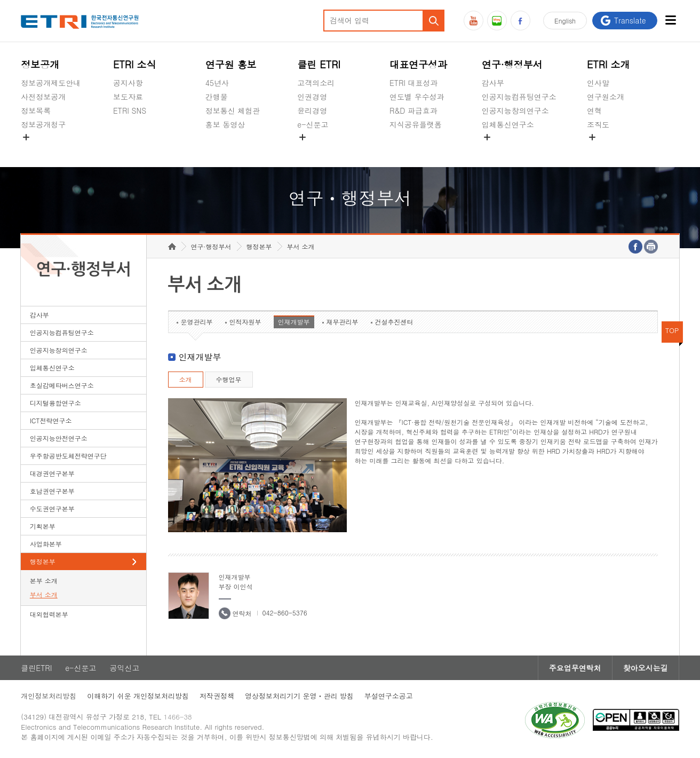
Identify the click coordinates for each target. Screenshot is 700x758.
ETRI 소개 (608, 64)
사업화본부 (46, 544)
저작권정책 (217, 696)
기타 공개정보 (611, 149)
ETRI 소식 (135, 64)
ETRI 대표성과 (414, 83)
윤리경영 (312, 110)
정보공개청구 (43, 124)
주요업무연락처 (575, 668)
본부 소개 (44, 581)
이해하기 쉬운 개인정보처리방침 (138, 696)
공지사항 (128, 83)
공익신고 (312, 149)
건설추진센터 (394, 322)
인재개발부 (294, 322)
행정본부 (43, 561)
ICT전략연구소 (51, 420)
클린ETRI (36, 668)
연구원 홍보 (231, 64)
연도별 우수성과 (417, 97)
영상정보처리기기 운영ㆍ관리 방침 (299, 696)
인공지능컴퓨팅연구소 (519, 97)
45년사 (217, 83)
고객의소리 (316, 83)
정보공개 (40, 64)
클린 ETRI (319, 64)
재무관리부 (343, 322)
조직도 (598, 124)
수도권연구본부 (52, 508)
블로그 (497, 21)
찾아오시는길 (646, 668)
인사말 (598, 83)
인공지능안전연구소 (59, 438)
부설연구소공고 (389, 696)
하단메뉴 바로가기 (0, 0)
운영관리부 (197, 322)
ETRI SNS (130, 110)
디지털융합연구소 (55, 403)
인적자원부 (245, 322)
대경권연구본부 (52, 473)
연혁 (594, 110)
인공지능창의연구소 (515, 110)
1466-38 (177, 717)
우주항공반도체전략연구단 (68, 456)
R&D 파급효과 (413, 110)
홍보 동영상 (225, 124)
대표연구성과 (418, 64)
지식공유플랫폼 (416, 124)
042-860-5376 (285, 613)
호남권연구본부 (52, 491)
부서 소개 (44, 594)
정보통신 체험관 (233, 110)
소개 (186, 379)
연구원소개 (606, 97)
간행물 (217, 97)
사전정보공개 (43, 97)
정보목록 (36, 110)
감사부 (493, 83)
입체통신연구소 (508, 124)
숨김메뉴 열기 (26, 137)
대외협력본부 (49, 614)
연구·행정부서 (512, 64)
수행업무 (229, 379)
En (565, 21)
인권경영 (312, 97)
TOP (672, 330)
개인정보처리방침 (49, 696)
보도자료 (128, 97)
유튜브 (474, 21)
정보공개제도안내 (51, 83)
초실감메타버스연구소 (519, 149)
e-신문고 (313, 124)
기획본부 (43, 526)
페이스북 (520, 21)
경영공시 (36, 149)
